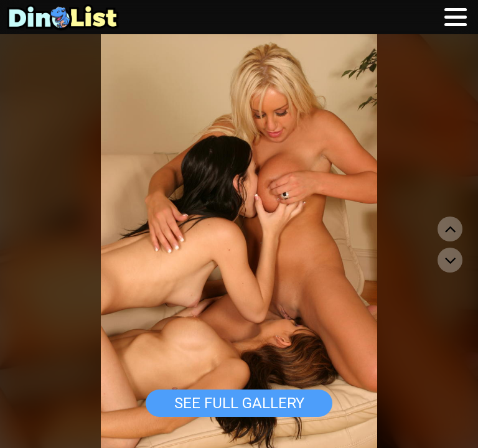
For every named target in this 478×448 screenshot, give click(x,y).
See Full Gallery (239, 403)
